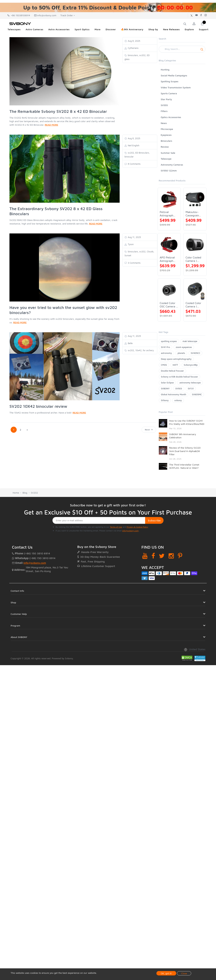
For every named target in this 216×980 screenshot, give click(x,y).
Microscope (167, 129)
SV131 (191, 388)
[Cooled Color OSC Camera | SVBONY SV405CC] (169, 290)
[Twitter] (162, 556)
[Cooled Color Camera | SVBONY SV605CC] (195, 290)
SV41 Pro (166, 347)
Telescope (166, 159)
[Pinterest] (180, 556)
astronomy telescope (190, 383)
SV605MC (197, 394)
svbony (178, 400)
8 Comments (134, 164)
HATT (175, 365)
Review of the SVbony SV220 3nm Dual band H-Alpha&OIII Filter (185, 451)
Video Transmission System (176, 87)
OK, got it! (166, 973)
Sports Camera (169, 93)
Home (16, 493)
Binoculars (167, 141)
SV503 (179, 388)
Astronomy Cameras (172, 165)
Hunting (165, 70)
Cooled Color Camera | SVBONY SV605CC (193, 305)
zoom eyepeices (184, 347)
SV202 (34, 493)
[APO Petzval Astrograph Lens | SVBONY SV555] (169, 245)
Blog (25, 493)
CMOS (164, 365)
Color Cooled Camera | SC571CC (193, 259)
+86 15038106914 (19, 15)
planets (181, 353)
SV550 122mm (169, 171)
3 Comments (134, 263)
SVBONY (165, 388)
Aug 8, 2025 (134, 41)
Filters (164, 111)
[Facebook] (153, 556)
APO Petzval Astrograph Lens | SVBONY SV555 (167, 259)
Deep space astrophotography (176, 359)
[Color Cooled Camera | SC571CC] (195, 245)
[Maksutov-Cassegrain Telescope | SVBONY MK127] (195, 199)
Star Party (166, 99)
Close (184, 973)
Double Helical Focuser (172, 371)
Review (165, 147)
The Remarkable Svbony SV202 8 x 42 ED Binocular (58, 111)
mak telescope (190, 341)
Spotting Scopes (170, 81)
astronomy (166, 353)
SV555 (164, 105)
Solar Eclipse (167, 383)
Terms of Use (116, 527)
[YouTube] (145, 556)
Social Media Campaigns (174, 75)
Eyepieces (166, 135)
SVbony (165, 400)
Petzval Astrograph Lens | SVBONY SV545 (167, 214)
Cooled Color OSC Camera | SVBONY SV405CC (168, 305)
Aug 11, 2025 (134, 237)
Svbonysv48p (191, 365)
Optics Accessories (171, 117)
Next (149, 430)
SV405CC (195, 353)
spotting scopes (169, 341)
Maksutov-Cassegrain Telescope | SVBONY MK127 (193, 214)
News (164, 123)
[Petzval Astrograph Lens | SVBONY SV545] (169, 199)
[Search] (182, 49)
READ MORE (51, 125)
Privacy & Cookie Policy (137, 527)
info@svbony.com (45, 15)
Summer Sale (168, 153)
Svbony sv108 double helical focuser (180, 377)
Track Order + (68, 15)
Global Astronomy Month (174, 394)
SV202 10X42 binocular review (38, 406)
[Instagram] (171, 556)
